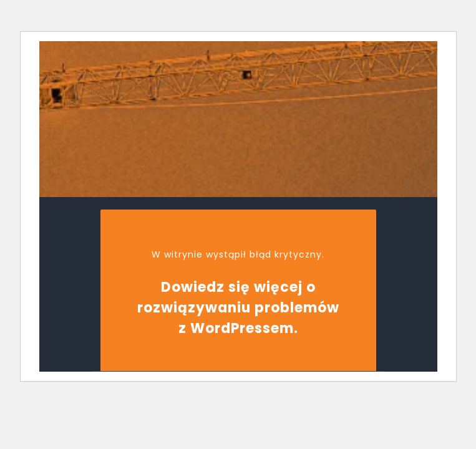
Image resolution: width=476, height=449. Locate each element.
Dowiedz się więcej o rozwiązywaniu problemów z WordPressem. (238, 308)
